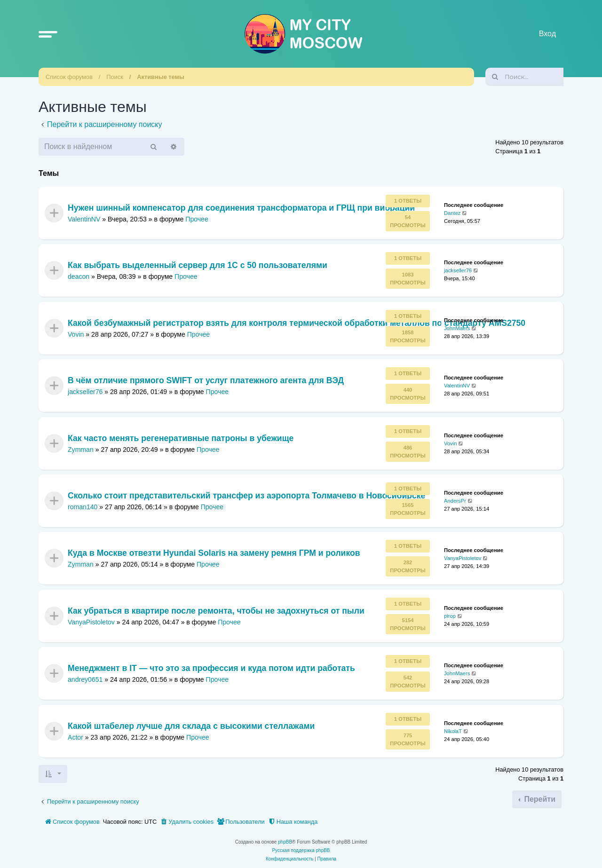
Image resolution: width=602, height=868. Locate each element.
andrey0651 (85, 679)
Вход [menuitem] (547, 34)
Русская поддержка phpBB (301, 850)
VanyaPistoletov (463, 558)
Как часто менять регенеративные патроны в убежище (181, 438)
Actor (75, 737)
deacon (79, 276)
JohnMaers (457, 328)
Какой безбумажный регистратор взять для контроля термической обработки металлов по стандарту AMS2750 (297, 323)
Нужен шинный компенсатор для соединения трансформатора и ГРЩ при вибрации (241, 208)
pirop (450, 616)
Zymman (81, 449)
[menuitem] (187, 822)
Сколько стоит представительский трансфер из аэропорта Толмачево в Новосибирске (246, 496)
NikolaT (453, 731)
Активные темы (161, 77)
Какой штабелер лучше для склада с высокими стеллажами (191, 726)
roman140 (83, 507)
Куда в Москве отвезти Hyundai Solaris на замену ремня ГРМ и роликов (214, 553)
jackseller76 (458, 270)
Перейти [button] (539, 799)
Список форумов (69, 77)
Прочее (197, 219)
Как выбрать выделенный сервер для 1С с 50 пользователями (198, 266)
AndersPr (455, 501)
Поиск (115, 77)
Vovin (76, 334)
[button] (48, 34)
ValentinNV (84, 219)
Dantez (452, 213)
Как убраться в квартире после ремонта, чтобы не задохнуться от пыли (216, 611)
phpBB (285, 842)
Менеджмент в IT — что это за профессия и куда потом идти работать (211, 669)
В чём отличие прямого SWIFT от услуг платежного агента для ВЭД (206, 381)
